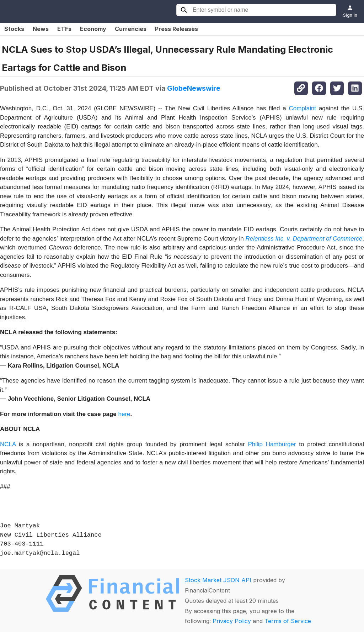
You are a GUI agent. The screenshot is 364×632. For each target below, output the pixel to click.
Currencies (131, 29)
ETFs (64, 29)
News (41, 29)
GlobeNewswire (194, 88)
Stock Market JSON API (218, 580)
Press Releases (176, 29)
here (124, 414)
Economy (93, 29)
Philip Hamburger (272, 444)
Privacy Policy (232, 621)
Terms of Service (288, 621)
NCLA (8, 444)
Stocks (14, 29)
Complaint (303, 108)
